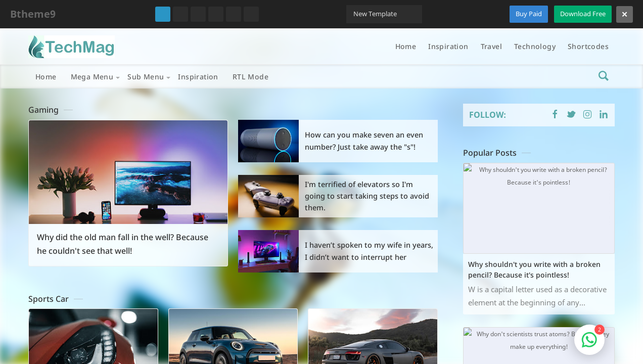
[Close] (625, 15)
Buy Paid (529, 14)
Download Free (583, 14)
